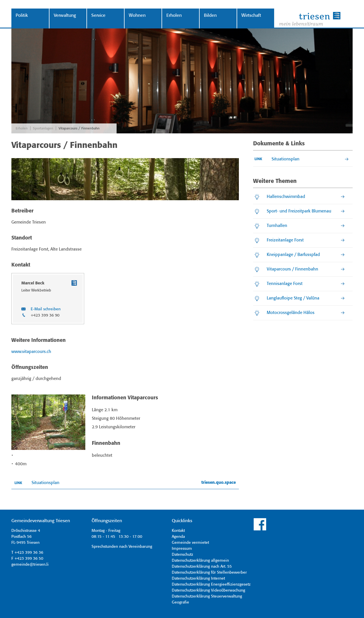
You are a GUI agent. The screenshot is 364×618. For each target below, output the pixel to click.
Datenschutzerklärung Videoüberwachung (208, 590)
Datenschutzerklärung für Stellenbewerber (209, 572)
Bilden (210, 15)
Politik (22, 15)
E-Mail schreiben (46, 309)
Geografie (180, 602)
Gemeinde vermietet (190, 543)
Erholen (174, 15)
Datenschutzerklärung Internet (198, 578)
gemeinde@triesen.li (30, 565)
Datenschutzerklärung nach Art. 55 (202, 567)
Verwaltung (65, 15)
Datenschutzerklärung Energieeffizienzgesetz (211, 584)
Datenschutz (182, 555)
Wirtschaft (251, 15)
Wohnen (137, 15)
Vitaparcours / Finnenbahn (79, 128)
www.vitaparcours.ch (31, 352)
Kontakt (178, 531)
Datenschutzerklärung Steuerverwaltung (207, 596)
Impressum (182, 549)
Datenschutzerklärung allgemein (200, 561)
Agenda (178, 537)
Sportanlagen (43, 128)
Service (98, 15)
